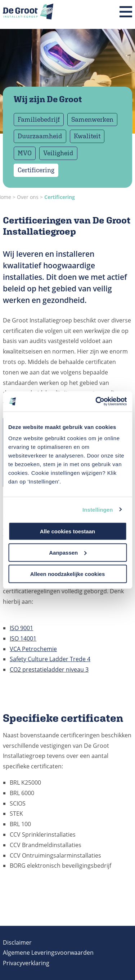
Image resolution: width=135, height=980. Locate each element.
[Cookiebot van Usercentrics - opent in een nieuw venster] (96, 402)
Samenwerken (92, 119)
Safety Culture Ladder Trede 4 (50, 659)
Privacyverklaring (26, 963)
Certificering (36, 170)
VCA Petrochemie (33, 649)
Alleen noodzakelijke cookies (68, 574)
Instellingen (98, 509)
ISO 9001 (21, 628)
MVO (25, 153)
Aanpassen (68, 552)
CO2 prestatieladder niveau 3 (49, 669)
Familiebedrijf (39, 119)
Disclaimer (17, 942)
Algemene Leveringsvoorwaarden (48, 953)
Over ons (28, 197)
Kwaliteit (87, 136)
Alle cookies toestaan (67, 531)
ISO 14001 (23, 638)
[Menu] (126, 12)
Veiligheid (58, 153)
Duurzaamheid (40, 136)
